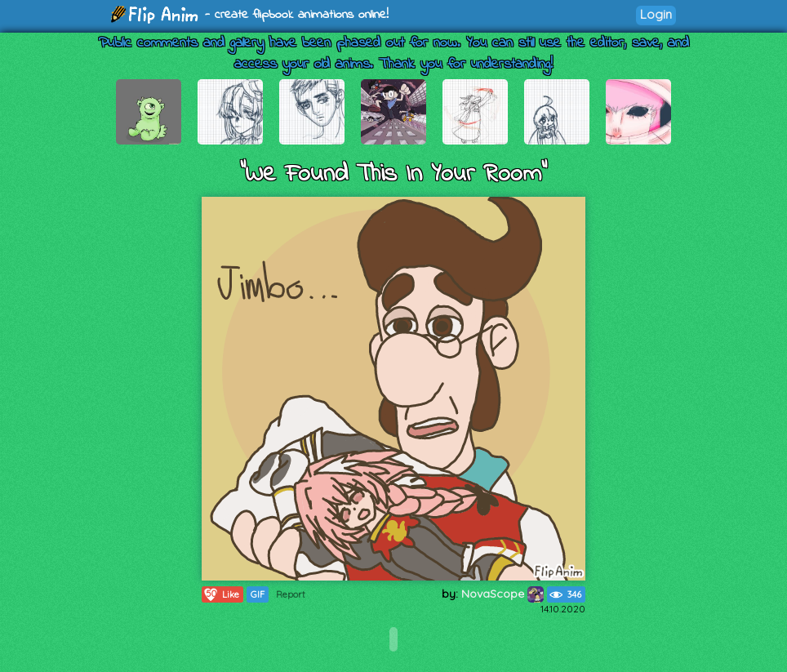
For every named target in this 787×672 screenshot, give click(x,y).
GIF (258, 594)
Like (221, 594)
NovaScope (502, 594)
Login (656, 14)
